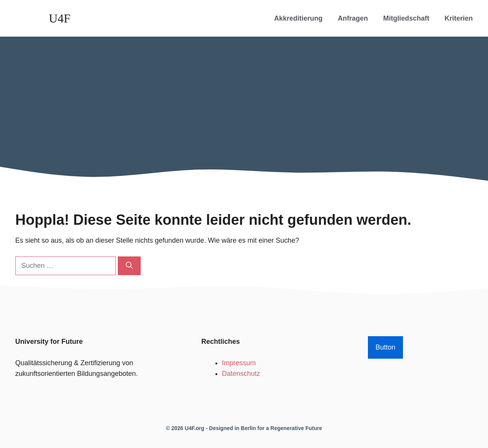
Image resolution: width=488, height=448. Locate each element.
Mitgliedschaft (406, 18)
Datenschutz (241, 374)
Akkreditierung (298, 18)
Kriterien (459, 18)
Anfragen (353, 18)
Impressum (239, 363)
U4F (60, 18)
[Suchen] (129, 266)
